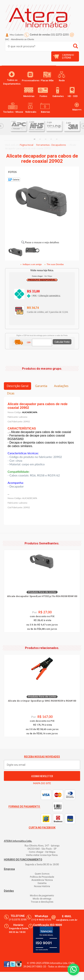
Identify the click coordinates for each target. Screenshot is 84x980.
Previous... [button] (7, 587)
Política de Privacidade (42, 877)
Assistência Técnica (42, 880)
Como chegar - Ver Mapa (42, 852)
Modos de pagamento (42, 895)
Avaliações (61, 386)
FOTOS (12, 172)
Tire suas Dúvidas (54, 264)
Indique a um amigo (31, 264)
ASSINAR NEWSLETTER (42, 776)
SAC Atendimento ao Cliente (20, 39)
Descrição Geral (17, 386)
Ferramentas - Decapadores (51, 145)
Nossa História (42, 886)
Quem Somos (42, 874)
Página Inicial (27, 145)
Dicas (11, 393)
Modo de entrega (42, 899)
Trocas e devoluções (42, 902)
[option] (19, 126)
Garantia (41, 386)
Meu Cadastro (17, 35)
